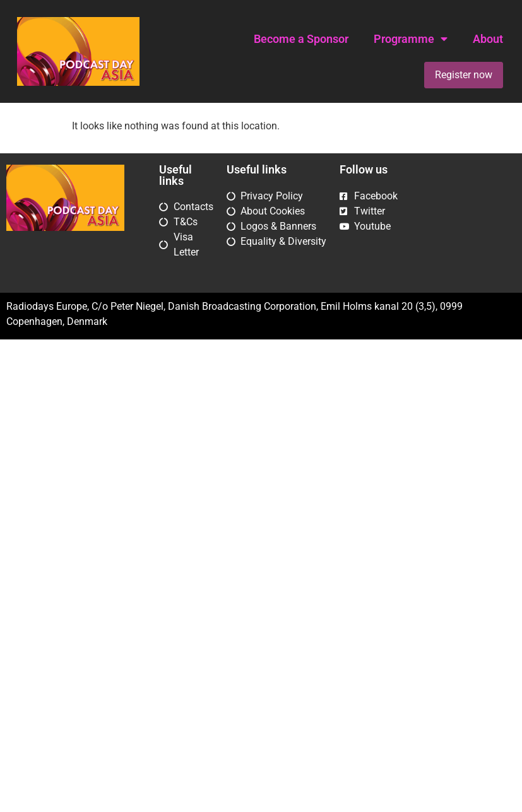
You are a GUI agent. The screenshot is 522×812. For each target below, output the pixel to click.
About (488, 39)
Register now (464, 75)
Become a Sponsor (301, 39)
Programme (411, 39)
